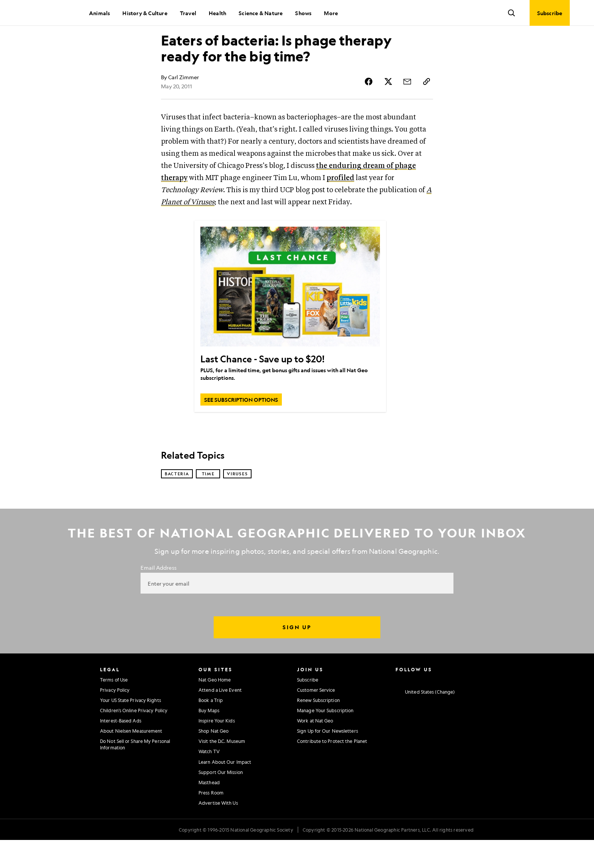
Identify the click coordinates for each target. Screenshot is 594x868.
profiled (340, 205)
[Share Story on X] (391, 108)
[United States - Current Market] (425, 720)
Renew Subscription (318, 728)
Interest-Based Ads (121, 749)
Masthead (209, 810)
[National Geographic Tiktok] (473, 707)
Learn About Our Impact (225, 790)
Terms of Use (114, 707)
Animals (99, 13)
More (331, 13)
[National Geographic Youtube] (443, 707)
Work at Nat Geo (315, 749)
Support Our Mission (221, 800)
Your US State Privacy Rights (131, 728)
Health (217, 13)
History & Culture (145, 13)
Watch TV (209, 779)
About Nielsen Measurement (131, 759)
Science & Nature (261, 13)
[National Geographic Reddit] (487, 707)
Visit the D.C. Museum (222, 769)
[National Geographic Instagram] (398, 707)
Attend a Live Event (220, 718)
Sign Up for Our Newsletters (327, 759)
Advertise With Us (218, 831)
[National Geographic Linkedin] (458, 707)
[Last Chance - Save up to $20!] (290, 313)
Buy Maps (209, 738)
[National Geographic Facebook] (413, 707)
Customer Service (316, 718)
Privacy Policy (115, 718)
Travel (188, 13)
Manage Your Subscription (325, 738)
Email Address (158, 595)
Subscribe (308, 707)
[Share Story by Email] (409, 108)
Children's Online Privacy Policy (134, 738)
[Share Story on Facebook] (372, 108)
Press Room (211, 821)
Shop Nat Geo (213, 759)
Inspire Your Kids (217, 749)
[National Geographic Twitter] (428, 707)
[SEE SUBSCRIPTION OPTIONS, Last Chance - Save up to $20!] (241, 426)
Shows (303, 13)
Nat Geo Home (215, 707)
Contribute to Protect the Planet (332, 769)
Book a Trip (211, 728)
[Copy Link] (427, 108)
